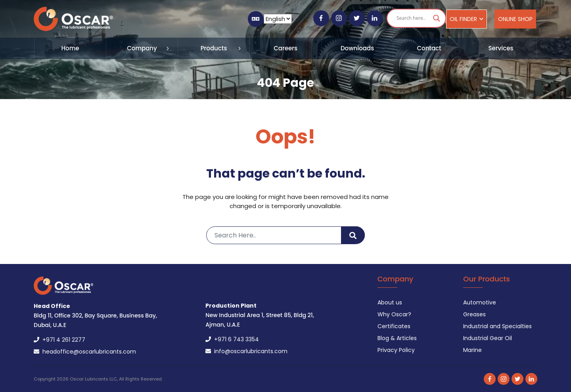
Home (70, 48)
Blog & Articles (397, 338)
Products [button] (214, 48)
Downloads (357, 48)
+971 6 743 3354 (232, 339)
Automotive (480, 302)
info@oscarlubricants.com (246, 351)
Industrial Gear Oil (488, 338)
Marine (472, 350)
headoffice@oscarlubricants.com (85, 352)
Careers (285, 48)
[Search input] (413, 18)
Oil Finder (467, 19)
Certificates (394, 326)
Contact (429, 48)
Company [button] (142, 48)
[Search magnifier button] (437, 18)
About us (390, 302)
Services (501, 48)
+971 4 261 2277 (59, 340)
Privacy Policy (396, 350)
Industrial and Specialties (497, 326)
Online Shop (515, 19)
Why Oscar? (394, 314)
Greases (474, 314)
